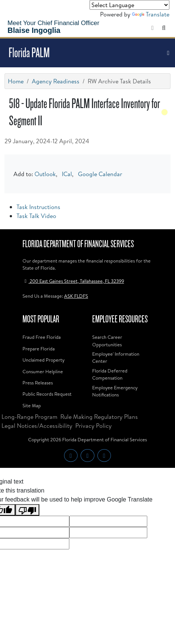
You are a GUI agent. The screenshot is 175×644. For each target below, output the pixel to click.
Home (16, 81)
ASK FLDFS (76, 296)
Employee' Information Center (116, 357)
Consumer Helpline (43, 371)
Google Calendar (100, 174)
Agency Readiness (56, 81)
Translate (151, 14)
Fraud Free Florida (42, 337)
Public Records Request (47, 394)
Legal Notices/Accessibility (37, 426)
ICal (67, 174)
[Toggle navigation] (168, 53)
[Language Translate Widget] (129, 5)
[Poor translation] (27, 510)
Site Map (32, 405)
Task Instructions (38, 207)
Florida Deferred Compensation (110, 374)
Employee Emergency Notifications (115, 391)
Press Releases (38, 383)
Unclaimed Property (43, 360)
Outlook (45, 174)
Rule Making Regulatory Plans (99, 417)
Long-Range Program (29, 417)
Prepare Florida (39, 349)
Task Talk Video (36, 216)
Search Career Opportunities (107, 341)
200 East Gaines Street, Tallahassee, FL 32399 (73, 281)
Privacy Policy (93, 426)
